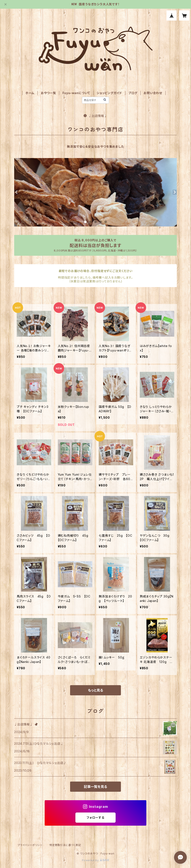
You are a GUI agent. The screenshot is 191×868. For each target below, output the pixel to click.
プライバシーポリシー (30, 845)
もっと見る (95, 690)
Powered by (95, 860)
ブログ (133, 93)
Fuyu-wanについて (76, 93)
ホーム (30, 93)
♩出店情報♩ (95, 116)
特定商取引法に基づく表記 (65, 845)
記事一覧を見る (95, 787)
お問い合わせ (153, 93)
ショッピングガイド (109, 93)
